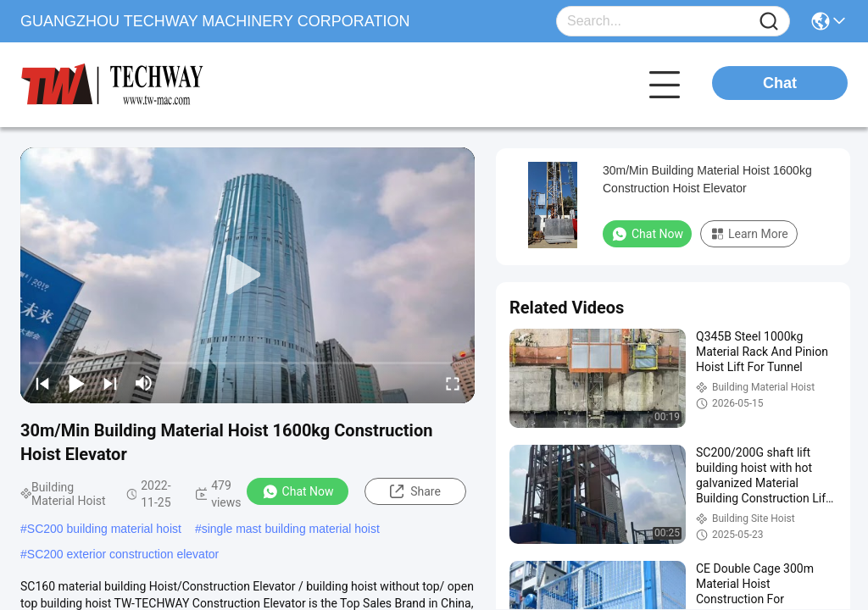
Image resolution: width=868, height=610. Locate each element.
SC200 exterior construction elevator (123, 554)
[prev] (42, 383)
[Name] (769, 22)
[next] (110, 383)
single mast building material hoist (291, 529)
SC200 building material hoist (104, 529)
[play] (248, 275)
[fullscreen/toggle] (453, 383)
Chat (780, 83)
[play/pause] (76, 383)
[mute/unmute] (144, 383)
